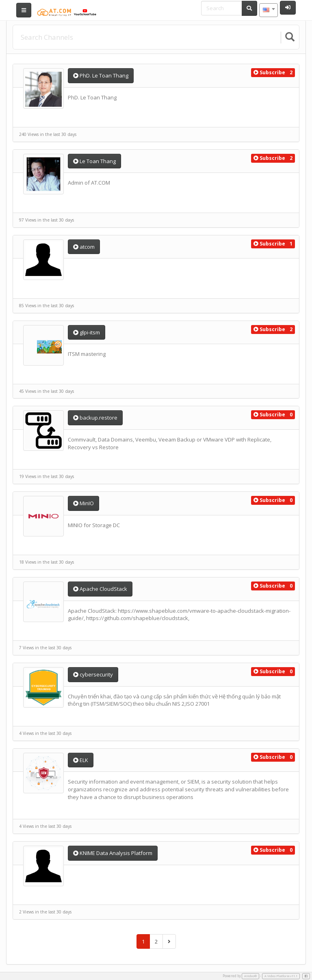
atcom (84, 247)
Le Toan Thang (94, 161)
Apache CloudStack (100, 589)
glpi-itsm (87, 332)
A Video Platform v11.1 (281, 976)
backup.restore (95, 418)
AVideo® (250, 976)
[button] (269, 73)
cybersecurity (93, 674)
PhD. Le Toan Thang (101, 75)
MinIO (83, 503)
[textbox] (269, 10)
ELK (81, 760)
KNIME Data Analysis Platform (113, 853)
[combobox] (269, 10)
